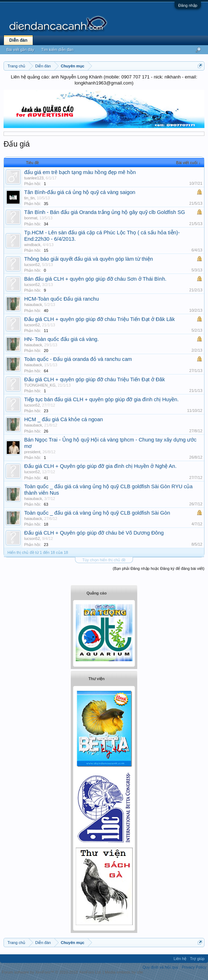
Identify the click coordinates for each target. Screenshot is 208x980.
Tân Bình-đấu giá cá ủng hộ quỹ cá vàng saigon (80, 192)
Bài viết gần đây (20, 50)
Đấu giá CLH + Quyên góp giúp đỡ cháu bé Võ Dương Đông (94, 533)
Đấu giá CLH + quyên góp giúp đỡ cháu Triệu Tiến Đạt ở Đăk (95, 379)
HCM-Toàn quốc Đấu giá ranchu (62, 299)
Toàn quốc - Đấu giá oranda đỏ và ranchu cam (78, 359)
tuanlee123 (34, 178)
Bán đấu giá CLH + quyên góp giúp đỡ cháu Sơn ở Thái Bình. (95, 279)
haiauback (33, 305)
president (32, 452)
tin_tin (29, 198)
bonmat (31, 218)
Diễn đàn (18, 40)
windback (32, 245)
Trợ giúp (197, 959)
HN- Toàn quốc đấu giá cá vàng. (62, 339)
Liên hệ (180, 959)
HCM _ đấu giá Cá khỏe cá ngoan (64, 419)
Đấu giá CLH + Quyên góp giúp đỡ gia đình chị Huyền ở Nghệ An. (100, 466)
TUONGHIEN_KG (40, 385)
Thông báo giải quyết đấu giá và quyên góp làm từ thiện (89, 259)
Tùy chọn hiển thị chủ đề (104, 560)
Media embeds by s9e (124, 972)
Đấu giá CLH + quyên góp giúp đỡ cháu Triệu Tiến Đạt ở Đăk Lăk (100, 319)
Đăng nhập (188, 5)
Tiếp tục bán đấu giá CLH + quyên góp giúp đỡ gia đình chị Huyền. (102, 399)
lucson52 (32, 265)
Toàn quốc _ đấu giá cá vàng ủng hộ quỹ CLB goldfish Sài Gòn (97, 513)
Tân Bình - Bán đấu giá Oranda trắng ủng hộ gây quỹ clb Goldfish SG (105, 212)
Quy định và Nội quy (161, 967)
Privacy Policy (194, 967)
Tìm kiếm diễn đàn (57, 50)
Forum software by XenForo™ (52, 972)
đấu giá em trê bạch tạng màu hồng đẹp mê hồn (80, 172)
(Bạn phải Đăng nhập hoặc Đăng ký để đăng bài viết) (159, 568)
